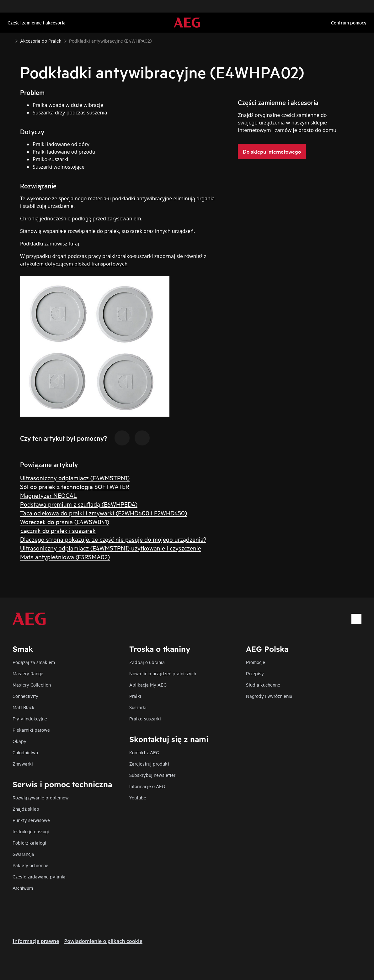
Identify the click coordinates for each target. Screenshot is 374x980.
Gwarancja (23, 854)
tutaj (74, 243)
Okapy (19, 741)
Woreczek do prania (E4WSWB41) (65, 522)
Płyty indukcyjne (30, 718)
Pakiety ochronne (30, 865)
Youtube (138, 797)
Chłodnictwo (25, 752)
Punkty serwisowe (31, 820)
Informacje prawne (36, 941)
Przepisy (255, 673)
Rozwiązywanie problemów (41, 797)
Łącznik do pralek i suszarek (58, 530)
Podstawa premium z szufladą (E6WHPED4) (79, 504)
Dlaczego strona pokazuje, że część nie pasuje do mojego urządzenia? (113, 539)
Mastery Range (28, 673)
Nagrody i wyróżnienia (269, 696)
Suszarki (138, 707)
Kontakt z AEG (144, 752)
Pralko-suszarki (145, 718)
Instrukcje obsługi (31, 831)
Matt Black (24, 707)
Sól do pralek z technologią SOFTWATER (75, 486)
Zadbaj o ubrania (147, 662)
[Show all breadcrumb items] (10, 40)
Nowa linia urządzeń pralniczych (163, 673)
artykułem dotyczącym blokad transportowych (74, 263)
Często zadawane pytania (39, 876)
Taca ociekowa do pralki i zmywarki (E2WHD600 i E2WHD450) (104, 513)
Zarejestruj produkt (149, 764)
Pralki (135, 696)
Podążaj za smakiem (34, 662)
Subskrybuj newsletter (152, 775)
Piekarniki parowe (31, 730)
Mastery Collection (32, 685)
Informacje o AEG (147, 786)
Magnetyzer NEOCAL (48, 495)
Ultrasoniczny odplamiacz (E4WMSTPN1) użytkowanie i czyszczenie (111, 548)
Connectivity (25, 696)
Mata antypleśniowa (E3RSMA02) (65, 557)
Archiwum (23, 888)
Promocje (256, 662)
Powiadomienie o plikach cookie (103, 941)
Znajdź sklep (26, 809)
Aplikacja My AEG (148, 685)
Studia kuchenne (263, 685)
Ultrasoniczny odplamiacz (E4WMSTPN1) (75, 478)
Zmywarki (23, 764)
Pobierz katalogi (29, 843)
